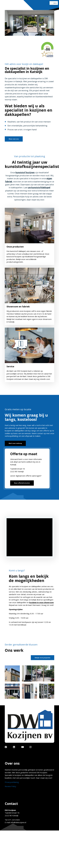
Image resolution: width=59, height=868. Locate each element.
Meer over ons (14, 139)
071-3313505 (14, 820)
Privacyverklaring (12, 782)
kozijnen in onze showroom (41, 602)
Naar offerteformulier (22, 483)
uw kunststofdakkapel (39, 187)
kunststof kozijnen (25, 172)
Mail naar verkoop (15, 443)
